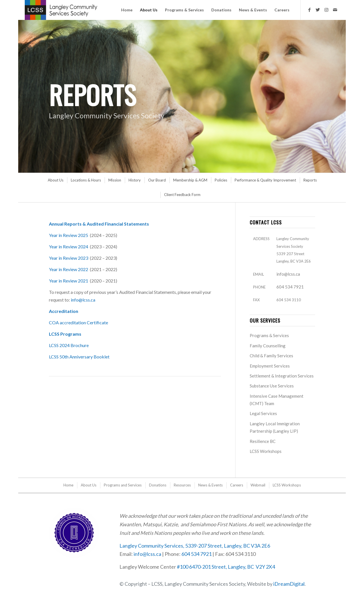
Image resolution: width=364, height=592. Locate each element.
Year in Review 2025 (69, 235)
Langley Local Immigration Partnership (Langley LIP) (275, 427)
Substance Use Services (272, 386)
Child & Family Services (271, 356)
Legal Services (263, 413)
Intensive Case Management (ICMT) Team (277, 400)
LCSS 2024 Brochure (69, 345)
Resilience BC (263, 441)
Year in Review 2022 (69, 269)
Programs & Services (269, 335)
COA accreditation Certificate (79, 322)
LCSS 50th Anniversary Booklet (79, 357)
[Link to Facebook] (309, 10)
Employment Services (270, 366)
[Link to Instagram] (326, 10)
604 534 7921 (290, 287)
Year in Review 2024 (69, 247)
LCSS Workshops (266, 451)
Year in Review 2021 (69, 281)
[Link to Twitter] (318, 10)
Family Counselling (268, 346)
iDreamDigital (289, 584)
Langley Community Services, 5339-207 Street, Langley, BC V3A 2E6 (195, 546)
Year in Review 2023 (69, 258)
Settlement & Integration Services (282, 376)
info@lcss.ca (83, 300)
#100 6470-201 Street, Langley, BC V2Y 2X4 (226, 567)
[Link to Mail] (335, 10)
